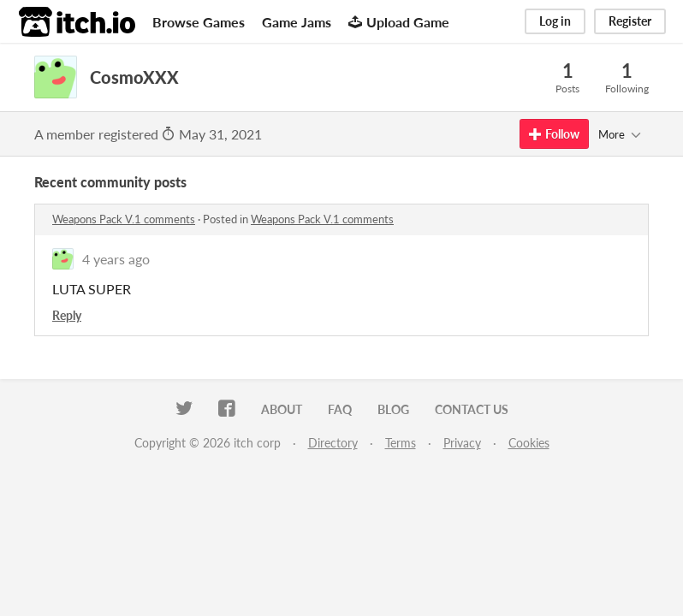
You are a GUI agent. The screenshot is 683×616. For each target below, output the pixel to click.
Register (630, 21)
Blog (393, 409)
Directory (333, 443)
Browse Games (199, 22)
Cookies (529, 443)
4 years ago (116, 259)
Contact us (472, 409)
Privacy (462, 443)
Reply (67, 315)
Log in (555, 21)
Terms (401, 443)
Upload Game (399, 22)
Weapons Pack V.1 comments (124, 219)
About (282, 409)
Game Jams (297, 22)
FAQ (340, 409)
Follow (554, 134)
